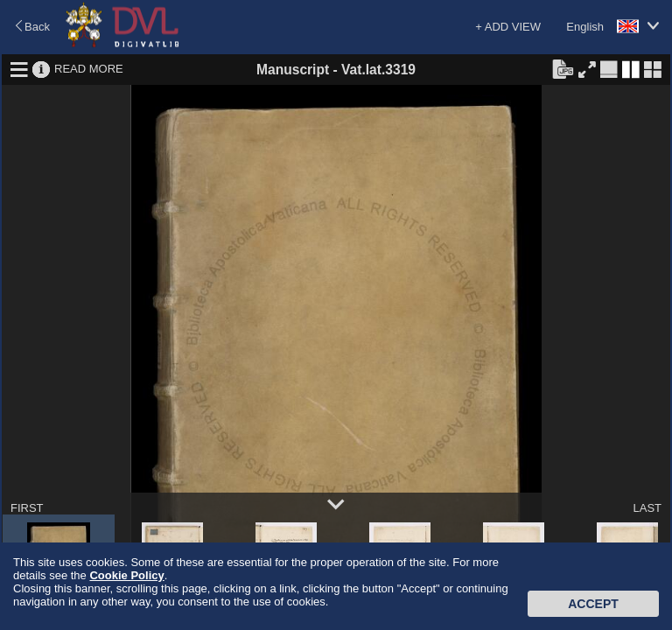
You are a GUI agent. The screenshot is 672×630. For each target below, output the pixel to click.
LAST (647, 508)
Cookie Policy (126, 575)
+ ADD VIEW (508, 27)
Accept (593, 604)
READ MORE (89, 69)
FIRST (27, 508)
